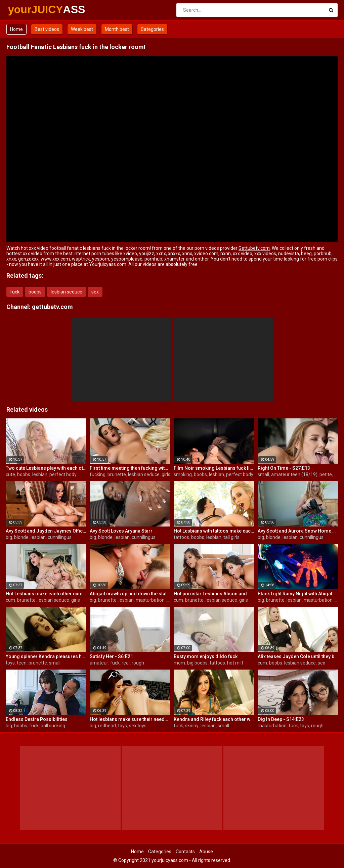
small (263, 474)
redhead (107, 726)
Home (16, 29)
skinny (192, 726)
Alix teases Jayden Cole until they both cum (298, 656)
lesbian (40, 474)
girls (166, 474)
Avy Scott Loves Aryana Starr (121, 531)
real (338, 474)
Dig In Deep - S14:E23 (281, 719)
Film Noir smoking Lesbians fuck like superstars (214, 468)
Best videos (47, 29)
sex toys (138, 726)
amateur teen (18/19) (294, 474)
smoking (183, 474)
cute (10, 474)
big (9, 537)
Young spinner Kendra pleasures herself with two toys (46, 656)
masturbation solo (155, 600)
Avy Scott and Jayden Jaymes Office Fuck (46, 531)
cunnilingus (60, 537)
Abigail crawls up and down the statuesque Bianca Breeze (130, 594)
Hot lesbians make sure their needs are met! (130, 719)
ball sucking (53, 726)
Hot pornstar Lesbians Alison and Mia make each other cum (214, 594)
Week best (82, 29)
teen (22, 663)
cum (10, 600)
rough (138, 663)
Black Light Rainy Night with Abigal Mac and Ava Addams (298, 594)
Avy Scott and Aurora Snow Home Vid (298, 531)
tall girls (231, 537)
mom (179, 663)
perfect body (63, 474)
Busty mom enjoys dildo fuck (206, 656)
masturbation (272, 726)
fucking (98, 474)
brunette (117, 474)
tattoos (181, 537)
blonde (21, 537)
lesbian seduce (67, 292)
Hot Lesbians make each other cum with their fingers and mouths (46, 594)
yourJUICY (26, 9)
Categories (152, 29)
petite (326, 474)
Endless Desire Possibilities (37, 719)
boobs (35, 292)
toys (10, 663)
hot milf (235, 663)
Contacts (185, 852)
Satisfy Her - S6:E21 (111, 656)
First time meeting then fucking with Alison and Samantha (130, 468)
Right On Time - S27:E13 (284, 468)
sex (95, 292)
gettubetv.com (52, 307)
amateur (99, 663)
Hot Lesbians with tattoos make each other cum (214, 531)
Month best (117, 29)
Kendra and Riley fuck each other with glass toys (214, 719)
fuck (15, 292)
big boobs (197, 663)
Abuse (206, 852)
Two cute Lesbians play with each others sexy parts (46, 468)
